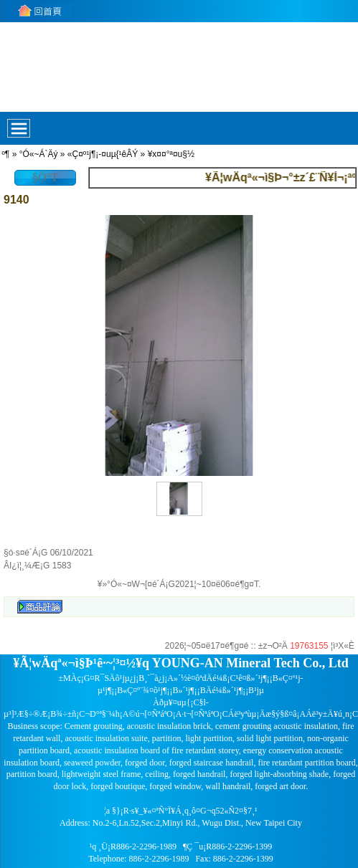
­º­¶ (5, 154)
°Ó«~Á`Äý (39, 154)
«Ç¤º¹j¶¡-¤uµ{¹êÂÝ (103, 154)
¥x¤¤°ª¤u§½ (171, 154)
